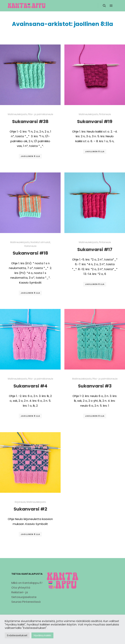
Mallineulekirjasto (17, 114)
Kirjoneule (20, 502)
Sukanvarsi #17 (95, 249)
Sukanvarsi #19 (95, 121)
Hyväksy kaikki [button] (42, 635)
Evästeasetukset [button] (17, 635)
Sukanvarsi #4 (30, 386)
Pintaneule (105, 114)
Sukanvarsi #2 (30, 509)
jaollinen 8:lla (30, 156)
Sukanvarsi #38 (30, 121)
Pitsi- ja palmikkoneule (41, 114)
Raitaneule (30, 246)
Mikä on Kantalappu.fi (26, 583)
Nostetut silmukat (40, 242)
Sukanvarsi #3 (95, 386)
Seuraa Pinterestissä (26, 602)
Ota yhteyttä (21, 587)
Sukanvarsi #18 (30, 253)
